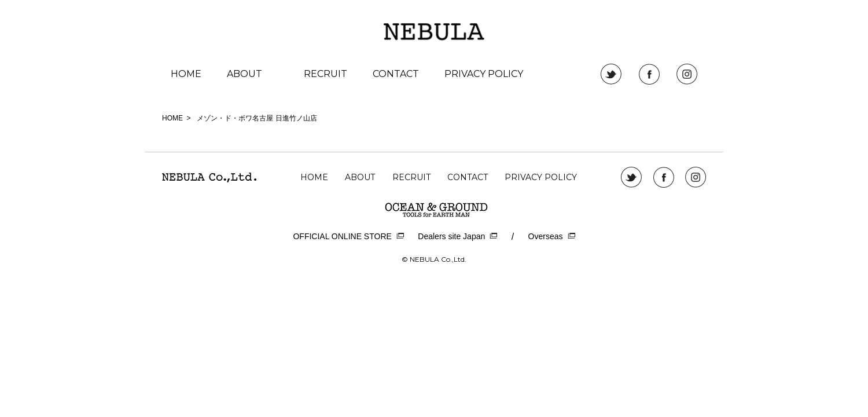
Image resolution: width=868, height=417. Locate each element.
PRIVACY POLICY (484, 74)
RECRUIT (325, 74)
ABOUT (244, 74)
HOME (186, 74)
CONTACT (396, 74)
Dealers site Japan (457, 237)
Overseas (552, 237)
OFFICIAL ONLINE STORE (348, 237)
